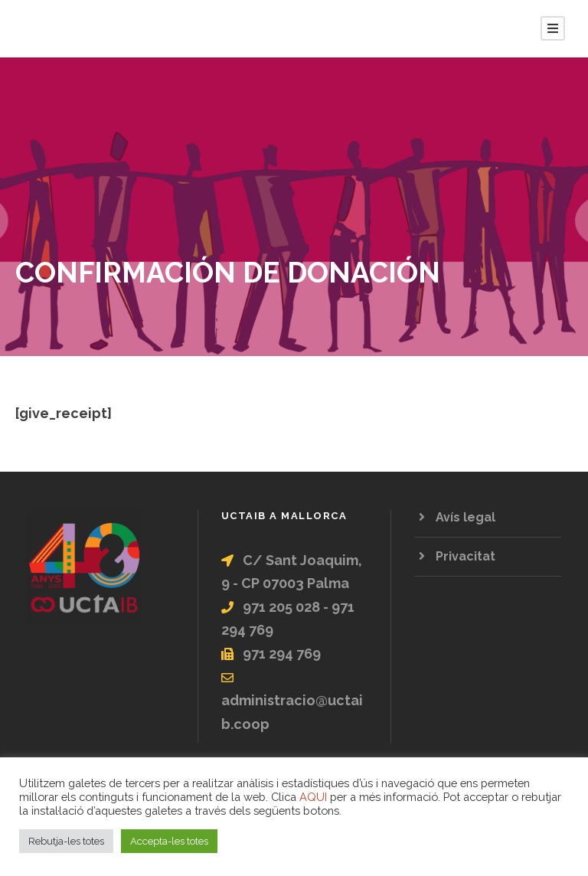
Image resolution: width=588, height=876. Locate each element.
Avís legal (465, 517)
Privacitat (465, 556)
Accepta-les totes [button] (169, 841)
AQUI (313, 797)
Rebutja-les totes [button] (66, 841)
